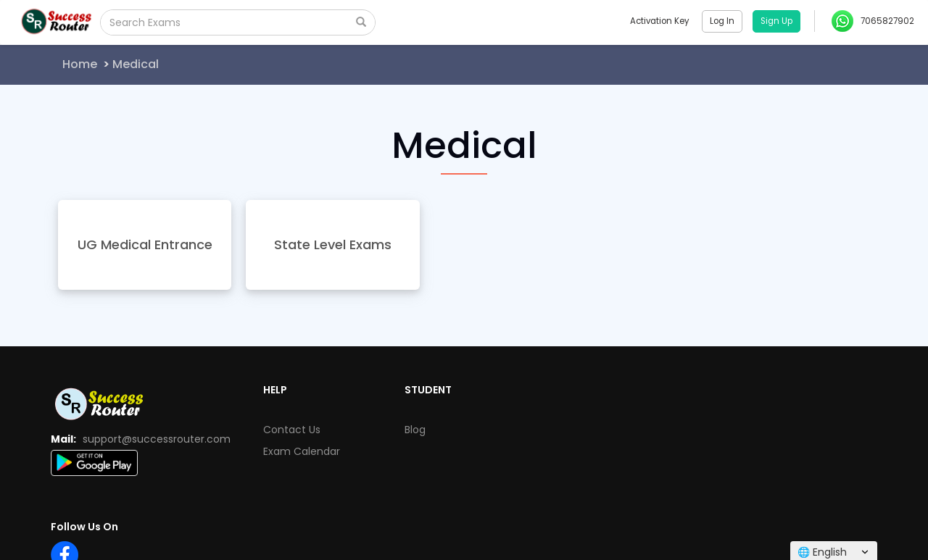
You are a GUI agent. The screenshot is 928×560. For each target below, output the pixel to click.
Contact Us (292, 430)
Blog (415, 430)
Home (80, 64)
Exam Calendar (302, 451)
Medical (136, 64)
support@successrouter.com (157, 439)
